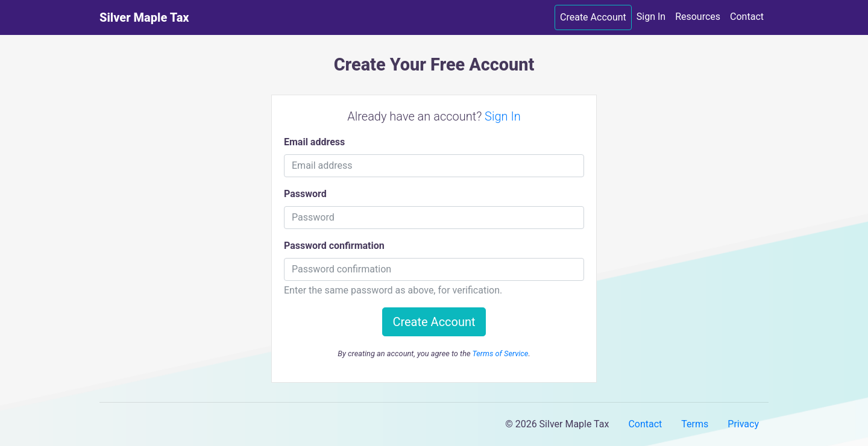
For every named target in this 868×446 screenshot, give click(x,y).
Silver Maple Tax (144, 17)
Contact (747, 17)
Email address (314, 142)
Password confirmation (334, 246)
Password (305, 194)
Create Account (593, 17)
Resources (698, 17)
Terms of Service (500, 353)
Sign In (651, 17)
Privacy (743, 424)
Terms (695, 424)
